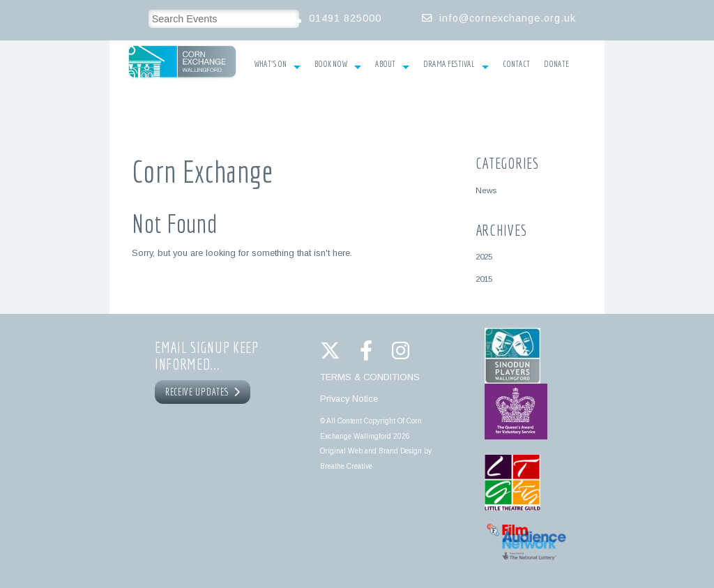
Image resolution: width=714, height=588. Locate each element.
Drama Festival (456, 66)
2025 (484, 256)
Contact (516, 64)
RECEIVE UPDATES (203, 392)
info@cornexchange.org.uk (508, 18)
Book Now (338, 66)
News (486, 190)
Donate (556, 64)
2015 (484, 279)
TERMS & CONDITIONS (370, 377)
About (392, 66)
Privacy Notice (349, 399)
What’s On (277, 66)
